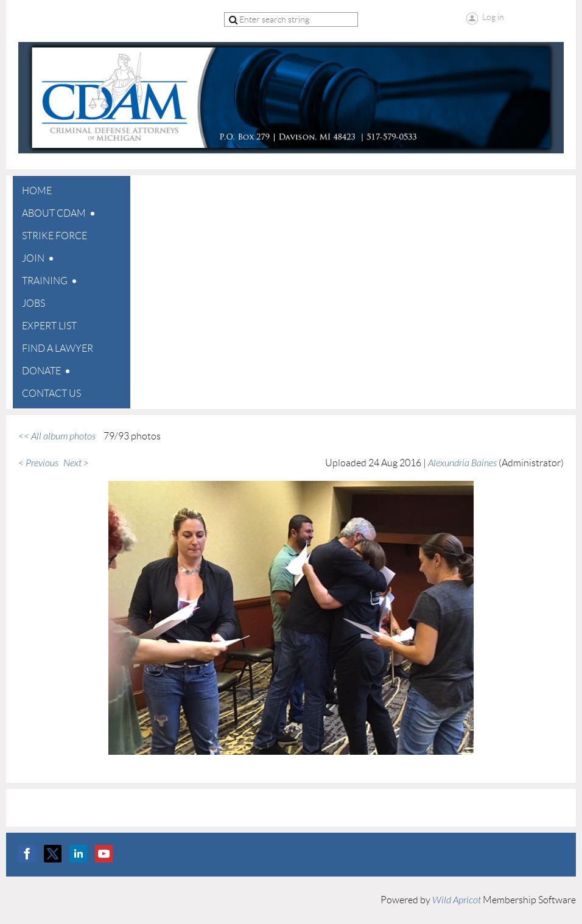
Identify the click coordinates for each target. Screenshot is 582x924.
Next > (76, 463)
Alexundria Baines (462, 463)
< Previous (38, 463)
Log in (493, 17)
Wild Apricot (457, 900)
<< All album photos (57, 436)
